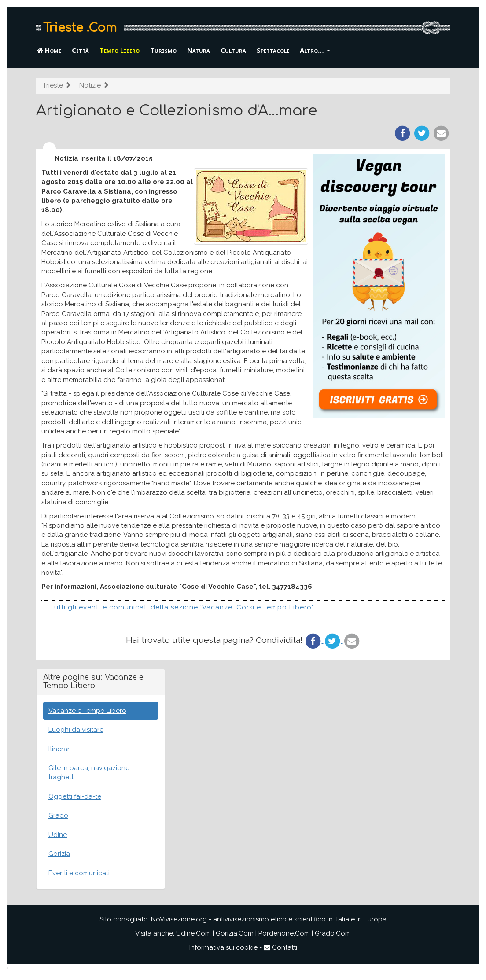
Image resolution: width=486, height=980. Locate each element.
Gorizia (59, 854)
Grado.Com (333, 933)
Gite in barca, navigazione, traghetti (90, 773)
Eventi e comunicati (79, 873)
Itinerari (60, 749)
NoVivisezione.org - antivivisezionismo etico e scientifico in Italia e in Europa (269, 919)
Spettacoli (273, 50)
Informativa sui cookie (223, 947)
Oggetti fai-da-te (75, 796)
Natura (199, 50)
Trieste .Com (80, 28)
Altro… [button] (315, 50)
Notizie (90, 85)
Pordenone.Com (284, 933)
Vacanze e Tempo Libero (87, 711)
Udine (58, 835)
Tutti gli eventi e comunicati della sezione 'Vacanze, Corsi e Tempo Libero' (182, 607)
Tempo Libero (120, 50)
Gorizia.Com (235, 933)
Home (49, 50)
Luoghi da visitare (76, 730)
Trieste (53, 85)
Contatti (280, 947)
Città (80, 50)
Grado (58, 815)
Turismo (163, 50)
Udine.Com (193, 933)
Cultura (233, 50)
